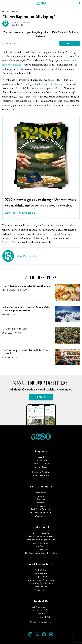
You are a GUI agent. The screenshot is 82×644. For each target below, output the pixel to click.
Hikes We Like (41, 546)
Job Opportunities (41, 577)
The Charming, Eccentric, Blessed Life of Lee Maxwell (25, 352)
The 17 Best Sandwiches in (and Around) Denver (27, 286)
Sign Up (70, 43)
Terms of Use (41, 587)
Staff (24, 290)
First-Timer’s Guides (41, 543)
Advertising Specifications (41, 583)
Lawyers (41, 506)
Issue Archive (41, 460)
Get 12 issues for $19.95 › (21, 213)
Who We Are (41, 573)
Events (41, 496)
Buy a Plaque (41, 467)
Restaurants (41, 493)
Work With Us (41, 570)
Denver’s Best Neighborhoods (41, 540)
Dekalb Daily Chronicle (52, 85)
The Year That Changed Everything (41, 553)
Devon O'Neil (9, 315)
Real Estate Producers (41, 509)
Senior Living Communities (41, 513)
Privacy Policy (41, 590)
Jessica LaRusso (11, 290)
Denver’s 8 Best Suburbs (15, 329)
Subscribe (41, 457)
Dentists (41, 499)
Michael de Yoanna (21, 22)
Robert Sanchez (11, 358)
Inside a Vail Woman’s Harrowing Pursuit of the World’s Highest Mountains (26, 309)
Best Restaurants (41, 533)
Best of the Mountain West (41, 536)
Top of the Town (41, 550)
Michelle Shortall (12, 333)
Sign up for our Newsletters (41, 580)
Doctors (41, 503)
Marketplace (41, 516)
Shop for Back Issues (41, 463)
